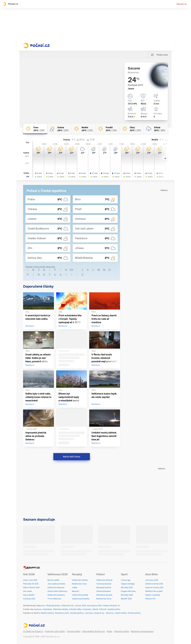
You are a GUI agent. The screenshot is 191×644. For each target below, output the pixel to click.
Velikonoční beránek (104, 580)
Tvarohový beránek (104, 584)
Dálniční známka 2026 (154, 584)
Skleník (95, 609)
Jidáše (75, 588)
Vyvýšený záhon (114, 609)
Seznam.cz (182, 4)
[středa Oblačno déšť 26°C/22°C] (156, 129)
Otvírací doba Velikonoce (57, 591)
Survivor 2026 (80, 606)
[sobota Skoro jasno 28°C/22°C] (59, 129)
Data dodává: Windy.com (93, 631)
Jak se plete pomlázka (56, 584)
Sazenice (38, 609)
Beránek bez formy (104, 599)
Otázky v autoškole (153, 595)
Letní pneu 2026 (152, 580)
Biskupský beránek (104, 588)
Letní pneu (89, 613)
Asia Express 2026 (94, 606)
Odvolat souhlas (122, 631)
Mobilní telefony (47, 613)
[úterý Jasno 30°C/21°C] (132, 129)
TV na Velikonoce (54, 599)
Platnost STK (150, 599)
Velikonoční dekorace (56, 588)
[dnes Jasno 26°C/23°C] (35, 129)
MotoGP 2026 (126, 599)
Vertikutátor (47, 609)
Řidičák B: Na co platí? (154, 591)
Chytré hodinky (121, 613)
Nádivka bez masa (79, 584)
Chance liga (126, 580)
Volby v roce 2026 (30, 580)
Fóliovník (103, 609)
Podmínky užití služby (55, 631)
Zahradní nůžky (75, 609)
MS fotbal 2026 (127, 595)
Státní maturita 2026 (31, 588)
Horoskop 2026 (29, 599)
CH (71, 270)
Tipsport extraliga (128, 584)
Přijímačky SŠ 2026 (31, 584)
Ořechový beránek (104, 591)
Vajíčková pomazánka (81, 599)
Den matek (27, 591)
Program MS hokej (128, 591)
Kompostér (87, 609)
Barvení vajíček (53, 580)
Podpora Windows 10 (111, 606)
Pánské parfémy (134, 613)
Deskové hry (99, 613)
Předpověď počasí (53, 606)
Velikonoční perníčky (80, 595)
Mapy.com (41, 606)
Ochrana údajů (74, 631)
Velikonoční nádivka (80, 580)
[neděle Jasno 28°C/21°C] (83, 129)
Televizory (110, 613)
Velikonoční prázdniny (56, 595)
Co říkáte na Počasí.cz (33, 631)
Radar (109, 631)
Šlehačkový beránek (104, 595)
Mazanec (76, 591)
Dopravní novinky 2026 (154, 588)
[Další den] (165, 158)
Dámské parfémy (77, 613)
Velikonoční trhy (68, 606)
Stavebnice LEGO (62, 613)
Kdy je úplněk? (29, 595)
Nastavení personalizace (142, 631)
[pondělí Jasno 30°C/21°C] (108, 129)
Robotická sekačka (61, 609)
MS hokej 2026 (127, 588)
